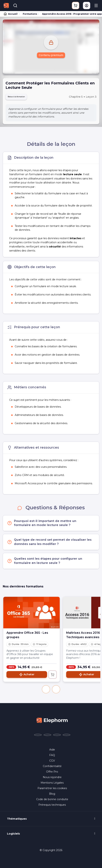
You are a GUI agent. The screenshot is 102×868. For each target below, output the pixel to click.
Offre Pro (52, 773)
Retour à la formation (22, 97)
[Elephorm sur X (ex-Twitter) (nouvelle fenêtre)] (47, 736)
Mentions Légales (52, 784)
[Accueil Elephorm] (52, 721)
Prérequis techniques (52, 806)
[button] (46, 691)
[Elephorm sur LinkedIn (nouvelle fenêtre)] (67, 736)
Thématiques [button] (17, 820)
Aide (52, 751)
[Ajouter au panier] (53, 676)
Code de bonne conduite (52, 801)
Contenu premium (51, 55)
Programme (51, 864)
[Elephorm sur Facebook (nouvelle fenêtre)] (38, 736)
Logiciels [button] (14, 835)
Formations (30, 14)
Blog (52, 795)
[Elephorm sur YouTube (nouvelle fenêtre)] (57, 736)
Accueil (11, 14)
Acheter (27, 676)
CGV (52, 762)
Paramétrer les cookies (52, 790)
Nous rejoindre (52, 779)
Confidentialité (52, 768)
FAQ (52, 757)
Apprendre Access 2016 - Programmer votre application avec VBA (70, 14)
